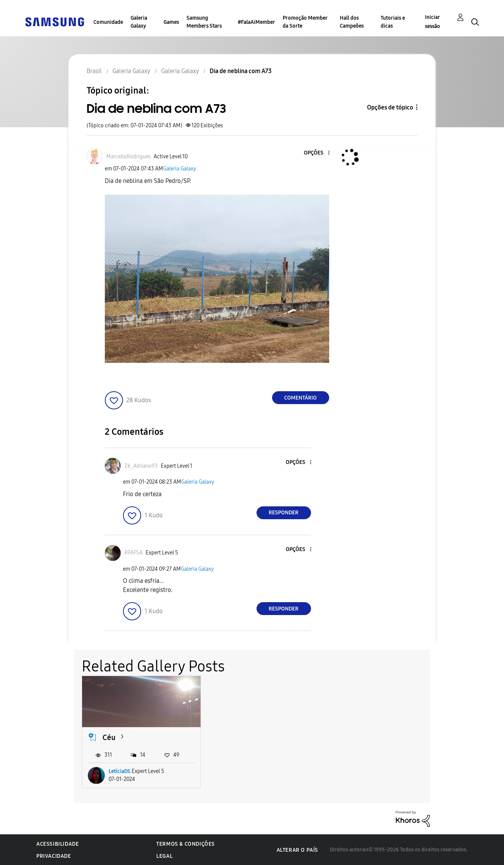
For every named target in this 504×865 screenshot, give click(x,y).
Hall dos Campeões (352, 22)
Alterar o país (297, 849)
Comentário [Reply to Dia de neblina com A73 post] (300, 398)
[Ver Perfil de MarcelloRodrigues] (128, 157)
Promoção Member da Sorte (305, 22)
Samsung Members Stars (204, 22)
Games (171, 22)
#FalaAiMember (256, 22)
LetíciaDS (120, 771)
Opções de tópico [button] (390, 107)
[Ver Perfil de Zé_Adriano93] (141, 466)
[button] (316, 153)
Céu (109, 737)
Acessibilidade (58, 844)
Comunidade (108, 22)
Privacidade (54, 856)
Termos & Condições (186, 844)
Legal (164, 856)
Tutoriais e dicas (393, 22)
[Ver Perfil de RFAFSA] (134, 553)
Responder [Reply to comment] (284, 513)
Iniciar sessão (432, 22)
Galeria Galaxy (139, 22)
